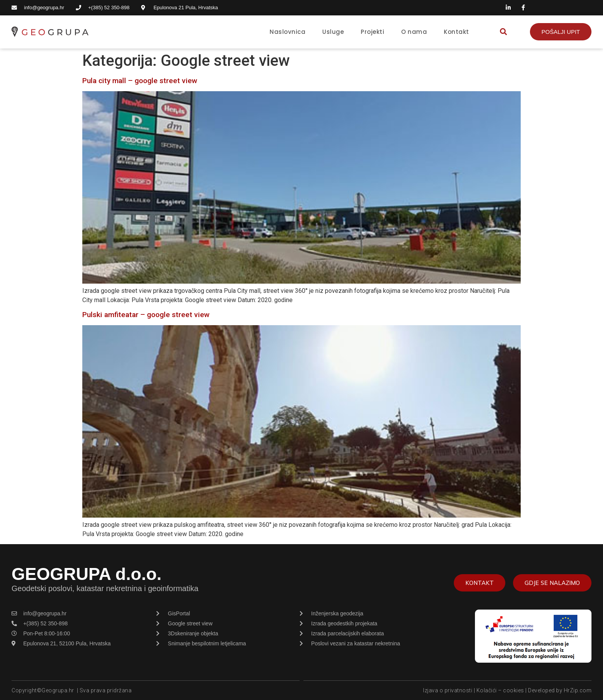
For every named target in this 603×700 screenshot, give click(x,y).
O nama (414, 32)
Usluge (333, 32)
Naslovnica (287, 32)
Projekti (372, 32)
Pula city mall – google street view (140, 81)
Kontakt (456, 32)
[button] (503, 32)
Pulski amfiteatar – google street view (146, 315)
